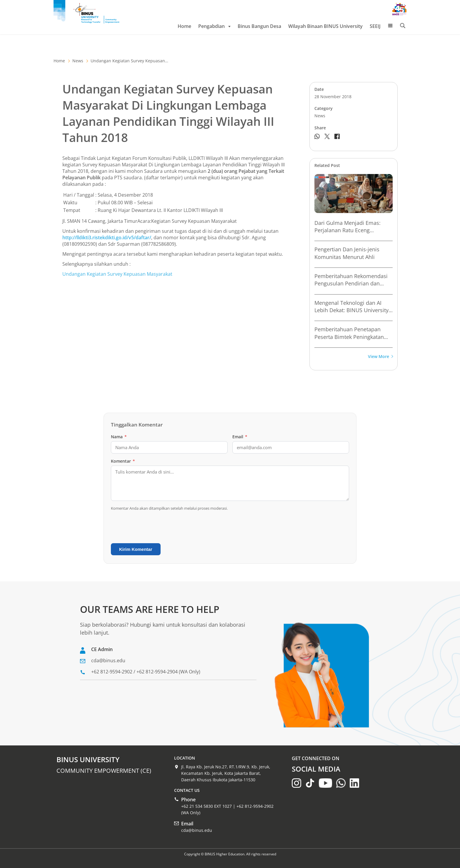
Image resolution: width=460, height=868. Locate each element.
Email (240, 437)
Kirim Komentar (136, 549)
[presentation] (156, 527)
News (78, 61)
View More (380, 357)
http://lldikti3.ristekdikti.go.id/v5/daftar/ (107, 238)
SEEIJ (375, 26)
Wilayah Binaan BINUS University (325, 26)
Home (184, 26)
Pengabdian (214, 26)
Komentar (123, 461)
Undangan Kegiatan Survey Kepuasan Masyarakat (117, 274)
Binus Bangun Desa (259, 26)
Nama (119, 437)
